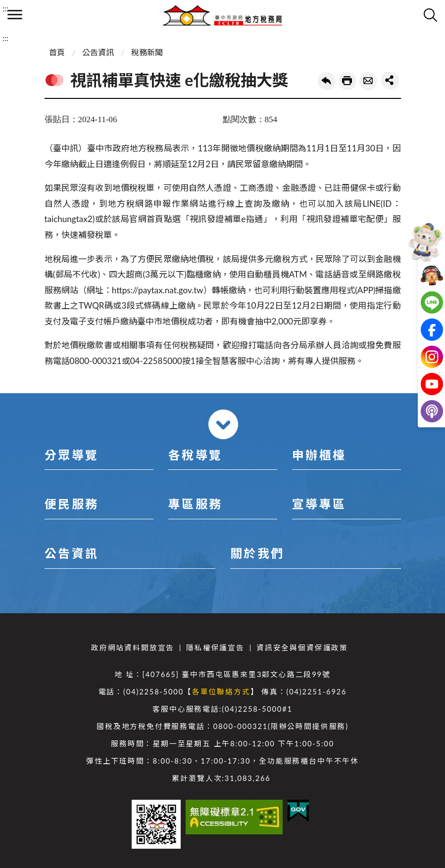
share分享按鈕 (390, 81)
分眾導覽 (72, 455)
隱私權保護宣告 (215, 648)
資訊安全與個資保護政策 (302, 648)
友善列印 (347, 81)
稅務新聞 (147, 52)
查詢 (430, 15)
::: (5, 8)
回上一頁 (327, 81)
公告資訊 (98, 52)
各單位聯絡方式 (221, 692)
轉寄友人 (368, 81)
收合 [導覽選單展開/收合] (223, 424)
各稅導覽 (196, 455)
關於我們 (257, 553)
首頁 (57, 52)
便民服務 (72, 504)
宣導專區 (319, 504)
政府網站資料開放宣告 (133, 648)
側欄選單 (15, 15)
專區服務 (196, 504)
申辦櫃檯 (319, 455)
